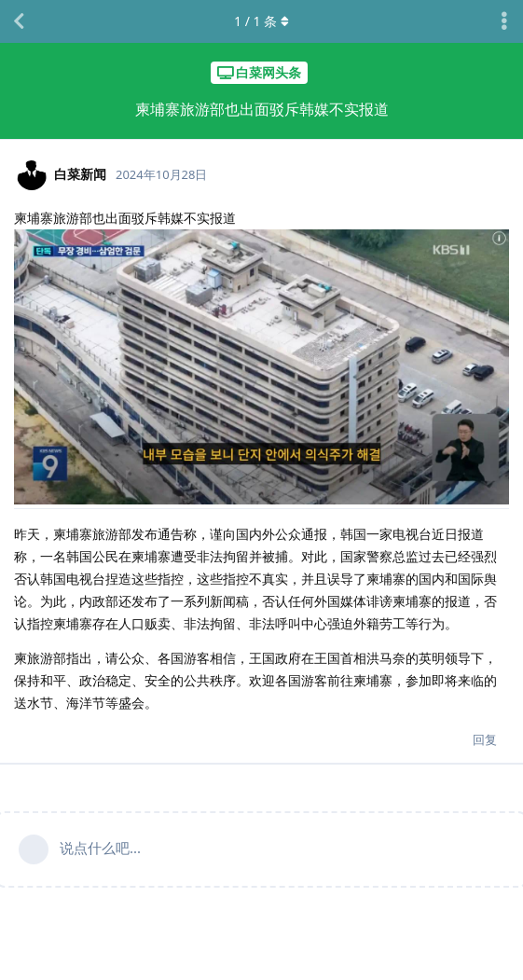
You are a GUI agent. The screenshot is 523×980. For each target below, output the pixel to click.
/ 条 (261, 21)
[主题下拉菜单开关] (504, 21)
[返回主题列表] (19, 21)
